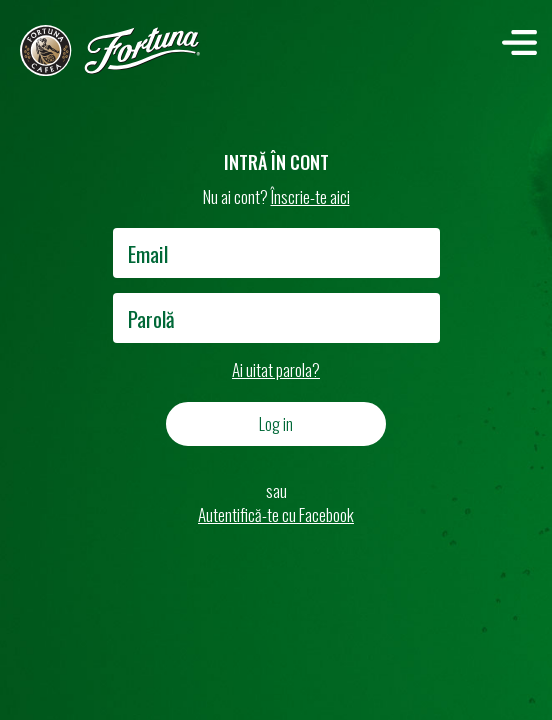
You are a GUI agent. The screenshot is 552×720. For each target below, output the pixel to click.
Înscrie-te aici (310, 196)
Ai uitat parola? (276, 369)
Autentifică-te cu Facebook (276, 514)
